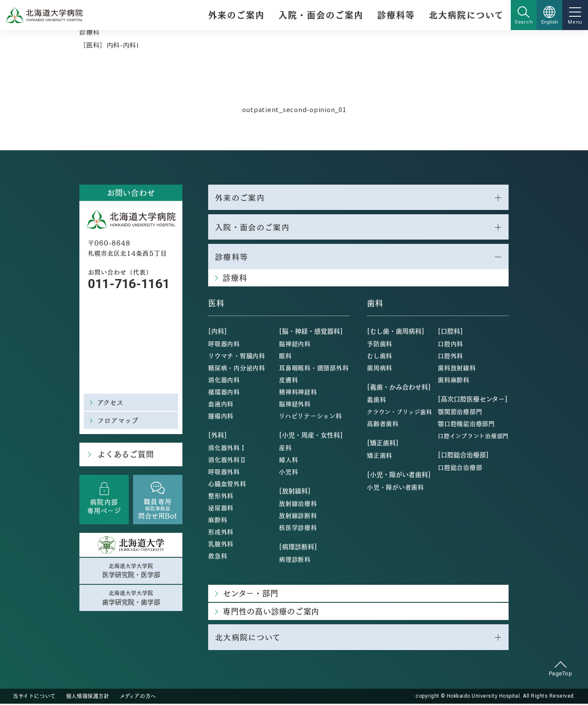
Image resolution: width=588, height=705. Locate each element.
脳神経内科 (295, 345)
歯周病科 (380, 369)
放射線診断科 (298, 517)
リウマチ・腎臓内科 (237, 357)
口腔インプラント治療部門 (473, 437)
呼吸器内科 (224, 345)
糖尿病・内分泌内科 (237, 369)
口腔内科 (450, 345)
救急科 (218, 557)
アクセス (111, 402)
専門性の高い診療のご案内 (271, 612)
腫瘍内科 (221, 417)
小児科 (288, 473)
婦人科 (288, 461)
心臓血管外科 (227, 485)
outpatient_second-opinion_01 (294, 109)
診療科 (89, 32)
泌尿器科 (221, 509)
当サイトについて (34, 697)
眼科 (285, 357)
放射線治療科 (298, 504)
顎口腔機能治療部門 (466, 425)
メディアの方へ (138, 697)
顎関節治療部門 (460, 413)
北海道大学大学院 (131, 571)
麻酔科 (218, 521)
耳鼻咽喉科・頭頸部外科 (314, 369)
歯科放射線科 (457, 369)
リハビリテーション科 (311, 417)
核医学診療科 (298, 529)
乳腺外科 (221, 545)
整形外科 (221, 497)
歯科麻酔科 (454, 381)
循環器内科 (224, 393)
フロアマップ (118, 420)
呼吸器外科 (224, 473)
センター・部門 (250, 594)
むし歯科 (380, 357)
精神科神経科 (298, 393)
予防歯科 (380, 345)
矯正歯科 (380, 456)
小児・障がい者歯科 (396, 488)
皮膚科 (288, 381)
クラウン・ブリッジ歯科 (399, 413)
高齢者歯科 (383, 425)
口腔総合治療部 (460, 468)
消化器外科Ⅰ (227, 449)
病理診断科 (295, 560)
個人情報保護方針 (88, 697)
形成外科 (221, 533)
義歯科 (376, 401)
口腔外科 (450, 357)
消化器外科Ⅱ (227, 461)
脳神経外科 (295, 405)
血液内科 (221, 405)
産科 (285, 449)
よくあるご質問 (125, 454)
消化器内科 (224, 381)
